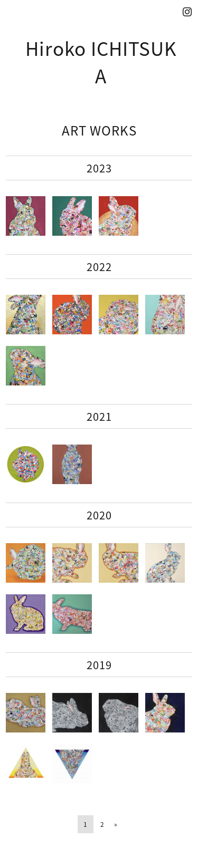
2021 (99, 416)
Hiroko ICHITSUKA (101, 62)
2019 (99, 665)
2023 (99, 168)
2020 (99, 515)
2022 (99, 267)
